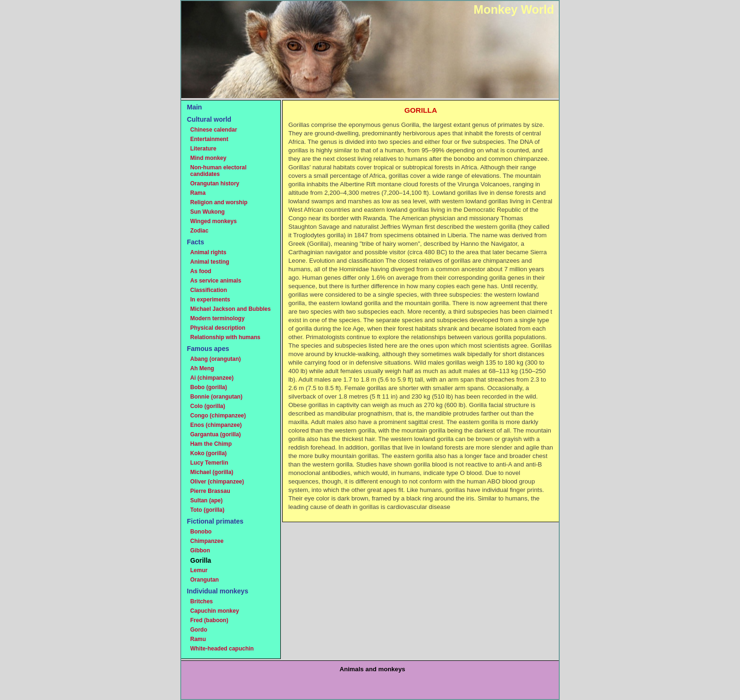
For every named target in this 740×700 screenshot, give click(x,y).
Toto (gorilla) (207, 510)
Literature (203, 149)
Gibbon (200, 550)
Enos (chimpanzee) (216, 425)
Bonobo (201, 532)
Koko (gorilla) (208, 453)
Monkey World (514, 9)
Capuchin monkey (214, 611)
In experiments (210, 300)
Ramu (198, 639)
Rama (198, 193)
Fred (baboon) (209, 620)
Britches (202, 601)
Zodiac (199, 231)
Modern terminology (217, 318)
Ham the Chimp (211, 444)
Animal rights (208, 252)
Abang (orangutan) (215, 359)
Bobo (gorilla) (209, 387)
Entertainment (209, 139)
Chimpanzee (207, 541)
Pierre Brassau (210, 491)
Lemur (199, 570)
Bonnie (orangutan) (216, 397)
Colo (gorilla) (208, 406)
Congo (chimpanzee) (218, 416)
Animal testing (210, 262)
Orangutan (205, 580)
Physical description (218, 328)
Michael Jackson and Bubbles (231, 309)
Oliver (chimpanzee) (217, 482)
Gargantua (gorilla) (215, 434)
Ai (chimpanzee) (212, 378)
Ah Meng (202, 368)
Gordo (199, 630)
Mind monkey (208, 158)
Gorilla (201, 560)
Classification (209, 290)
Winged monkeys (214, 221)
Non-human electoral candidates (218, 171)
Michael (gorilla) (212, 472)
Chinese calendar (214, 130)
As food (201, 271)
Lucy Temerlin (209, 463)
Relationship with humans (225, 337)
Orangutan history (215, 183)
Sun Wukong (207, 212)
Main (194, 107)
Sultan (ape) (206, 500)
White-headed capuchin (222, 649)
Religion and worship (219, 202)
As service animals (216, 281)
